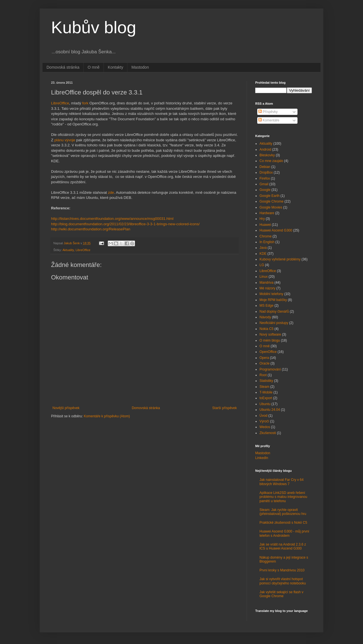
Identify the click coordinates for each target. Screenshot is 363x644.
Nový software (270, 334)
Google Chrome (272, 201)
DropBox (266, 172)
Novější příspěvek (66, 408)
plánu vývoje (65, 140)
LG (262, 265)
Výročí (264, 421)
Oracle (264, 363)
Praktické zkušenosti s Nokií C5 (283, 523)
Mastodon (140, 67)
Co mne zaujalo (271, 161)
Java (263, 248)
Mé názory (267, 288)
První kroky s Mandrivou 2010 (282, 570)
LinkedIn (262, 458)
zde (111, 192)
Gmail (264, 184)
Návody (265, 317)
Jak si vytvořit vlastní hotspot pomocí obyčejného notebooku (283, 581)
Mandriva (266, 283)
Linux (264, 277)
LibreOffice (60, 103)
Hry (262, 219)
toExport (266, 398)
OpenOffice (268, 352)
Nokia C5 (266, 329)
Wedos (265, 427)
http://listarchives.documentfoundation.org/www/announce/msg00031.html (112, 219)
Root (263, 375)
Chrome (266, 236)
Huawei (265, 225)
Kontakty (115, 67)
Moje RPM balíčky (273, 300)
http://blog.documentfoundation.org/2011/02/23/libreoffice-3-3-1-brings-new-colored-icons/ (125, 224)
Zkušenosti (268, 433)
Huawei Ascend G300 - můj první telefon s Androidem (284, 533)
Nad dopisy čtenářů (274, 312)
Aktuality (68, 250)
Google (265, 190)
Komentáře (269, 120)
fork (85, 103)
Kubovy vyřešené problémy (280, 259)
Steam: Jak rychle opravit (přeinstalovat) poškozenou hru (283, 512)
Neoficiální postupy (274, 323)
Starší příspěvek (224, 408)
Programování (270, 369)
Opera (264, 358)
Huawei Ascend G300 (276, 230)
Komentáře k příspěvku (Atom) (107, 416)
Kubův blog (94, 27)
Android (265, 150)
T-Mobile (266, 392)
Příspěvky (268, 112)
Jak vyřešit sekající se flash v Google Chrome (281, 594)
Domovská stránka (63, 67)
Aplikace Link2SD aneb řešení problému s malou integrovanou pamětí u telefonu (283, 497)
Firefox (265, 178)
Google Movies (271, 207)
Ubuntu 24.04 (270, 410)
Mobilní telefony (271, 294)
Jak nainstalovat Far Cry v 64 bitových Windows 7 (281, 482)
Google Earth (270, 196)
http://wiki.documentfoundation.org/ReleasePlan (91, 229)
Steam (264, 387)
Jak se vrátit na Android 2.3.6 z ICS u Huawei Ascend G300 (283, 546)
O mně (94, 67)
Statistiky (266, 381)
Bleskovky (267, 155)
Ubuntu (265, 404)
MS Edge (266, 306)
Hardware (267, 213)
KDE (263, 254)
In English (267, 242)
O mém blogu (270, 340)
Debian (265, 167)
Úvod (263, 416)
